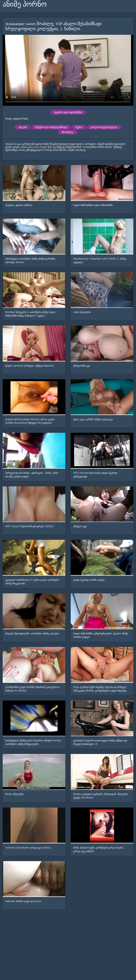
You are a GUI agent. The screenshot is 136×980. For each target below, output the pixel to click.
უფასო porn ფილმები (68, 112)
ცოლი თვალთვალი (104, 127)
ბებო (79, 127)
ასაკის (22, 127)
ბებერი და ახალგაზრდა (51, 127)
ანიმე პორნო (25, 4)
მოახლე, (68, 132)
